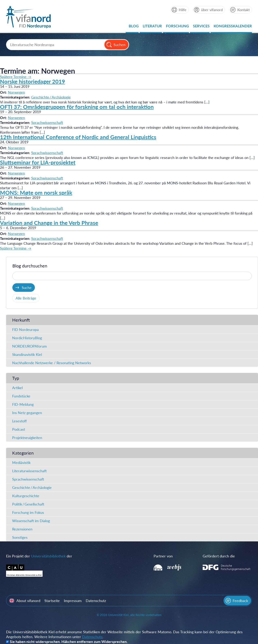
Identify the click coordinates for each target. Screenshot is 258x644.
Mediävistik (21, 463)
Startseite (52, 601)
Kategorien (23, 453)
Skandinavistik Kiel (27, 354)
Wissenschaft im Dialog (31, 521)
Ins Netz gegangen (27, 413)
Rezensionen (22, 529)
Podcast (19, 429)
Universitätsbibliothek (48, 556)
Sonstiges (20, 537)
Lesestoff (19, 421)
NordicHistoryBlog (27, 338)
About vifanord (28, 601)
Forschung (177, 27)
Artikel (17, 388)
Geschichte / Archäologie (51, 97)
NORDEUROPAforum (29, 346)
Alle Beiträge (26, 298)
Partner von (163, 556)
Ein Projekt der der (39, 556)
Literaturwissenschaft (29, 471)
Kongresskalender (233, 27)
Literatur (152, 27)
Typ (16, 378)
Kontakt (244, 10)
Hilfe (183, 10)
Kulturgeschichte (26, 496)
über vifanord (212, 10)
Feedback (240, 601)
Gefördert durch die (219, 556)
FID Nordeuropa (25, 330)
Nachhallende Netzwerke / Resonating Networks (52, 363)
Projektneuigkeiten (27, 438)
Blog (134, 27)
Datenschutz (96, 601)
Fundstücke (21, 396)
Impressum (73, 601)
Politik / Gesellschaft (28, 504)
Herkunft (21, 320)
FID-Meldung (23, 404)
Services (201, 27)
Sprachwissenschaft (47, 122)
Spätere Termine (16, 77)
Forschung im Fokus (28, 512)
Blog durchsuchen (30, 266)
